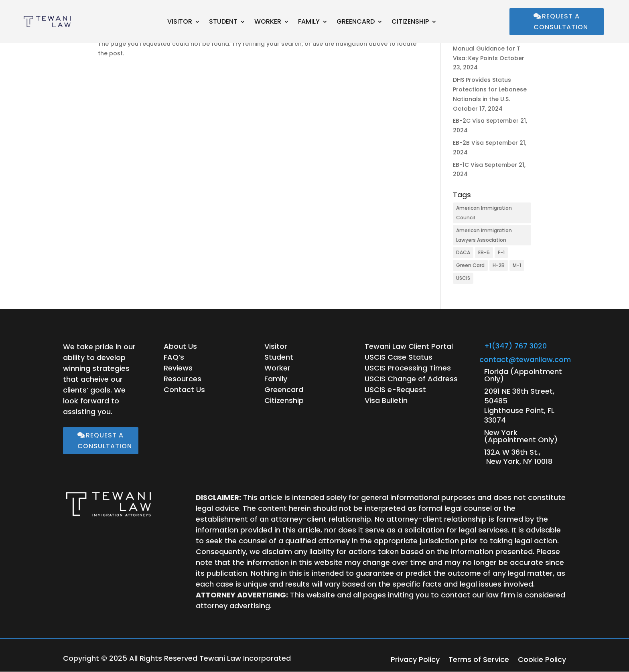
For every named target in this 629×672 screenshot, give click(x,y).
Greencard (356, 22)
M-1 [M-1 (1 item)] (517, 265)
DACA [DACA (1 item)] (463, 252)
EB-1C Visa (468, 165)
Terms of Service (479, 661)
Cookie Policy (542, 661)
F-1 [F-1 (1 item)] (501, 252)
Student (223, 22)
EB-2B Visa (468, 143)
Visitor (180, 22)
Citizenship (410, 22)
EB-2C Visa (469, 121)
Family (309, 22)
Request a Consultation (561, 22)
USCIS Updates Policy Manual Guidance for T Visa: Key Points (487, 49)
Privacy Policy (415, 661)
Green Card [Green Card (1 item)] (470, 265)
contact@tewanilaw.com (525, 359)
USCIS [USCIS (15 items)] (463, 278)
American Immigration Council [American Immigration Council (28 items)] (484, 213)
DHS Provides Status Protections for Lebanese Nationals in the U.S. (490, 89)
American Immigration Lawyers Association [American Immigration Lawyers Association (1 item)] (484, 235)
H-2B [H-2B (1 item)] (499, 265)
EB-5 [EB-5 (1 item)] (484, 252)
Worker (268, 22)
